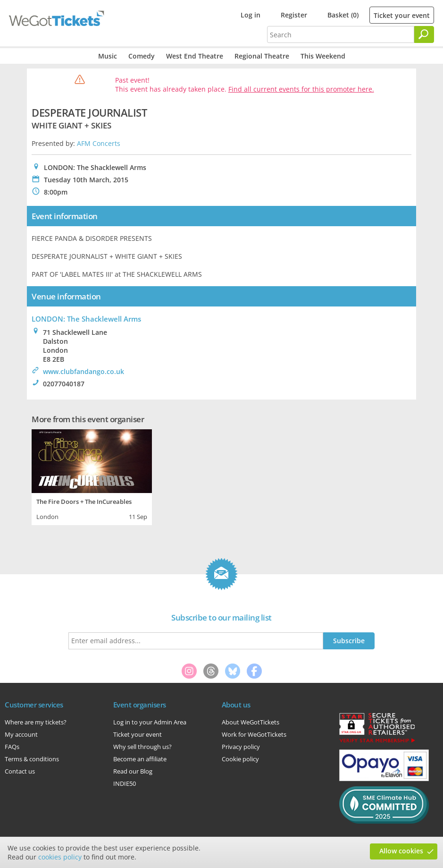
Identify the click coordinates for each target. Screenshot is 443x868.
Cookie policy (240, 759)
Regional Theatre (262, 56)
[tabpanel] (92, 476)
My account (21, 734)
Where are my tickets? (36, 722)
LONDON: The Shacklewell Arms (86, 319)
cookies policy (60, 857)
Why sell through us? (142, 747)
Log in (251, 15)
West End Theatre (195, 56)
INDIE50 (125, 783)
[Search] (424, 34)
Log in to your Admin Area (150, 722)
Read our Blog (133, 771)
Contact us (20, 771)
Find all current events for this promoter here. (301, 89)
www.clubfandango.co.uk (84, 371)
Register (294, 15)
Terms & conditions (32, 759)
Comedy (142, 56)
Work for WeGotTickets (254, 734)
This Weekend (323, 56)
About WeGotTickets (251, 722)
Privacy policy (241, 747)
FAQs (12, 747)
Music (108, 56)
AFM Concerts (99, 143)
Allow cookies (401, 851)
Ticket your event (402, 15)
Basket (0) (343, 15)
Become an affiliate (140, 759)
